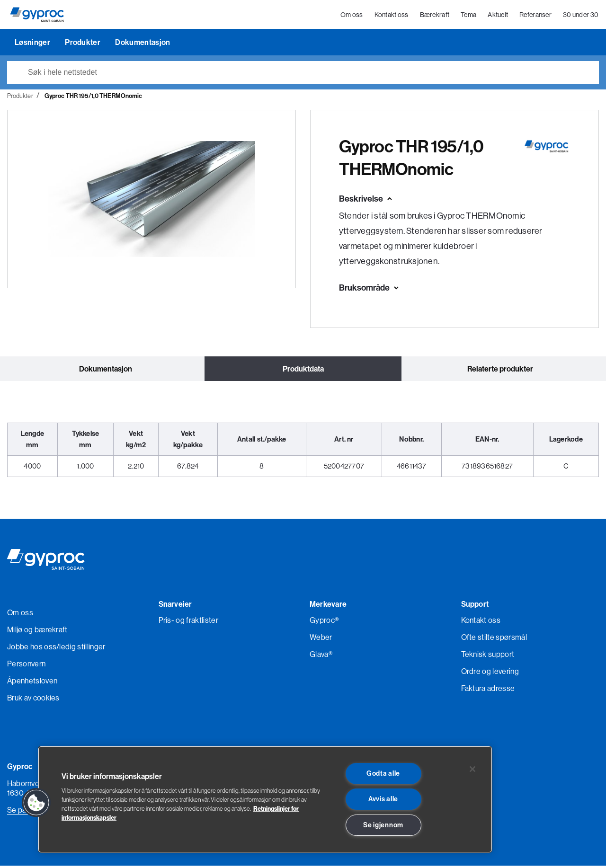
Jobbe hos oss (32, 649)
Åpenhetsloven (32, 683)
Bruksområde (364, 290)
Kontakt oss (392, 16)
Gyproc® (324, 622)
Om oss (352, 16)
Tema (469, 16)
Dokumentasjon (143, 44)
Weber (321, 639)
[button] (36, 803)
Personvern (26, 666)
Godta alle (383, 773)
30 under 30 (581, 16)
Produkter (83, 44)
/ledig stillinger (81, 649)
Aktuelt (498, 16)
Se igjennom (383, 825)
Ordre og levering (490, 673)
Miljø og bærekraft (37, 632)
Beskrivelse (361, 201)
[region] (265, 799)
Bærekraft (435, 16)
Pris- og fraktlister (188, 622)
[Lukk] (472, 769)
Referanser (536, 16)
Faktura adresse (488, 691)
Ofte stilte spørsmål (494, 639)
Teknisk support (488, 656)
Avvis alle (383, 799)
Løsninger (33, 44)
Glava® (321, 656)
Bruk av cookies (33, 700)
